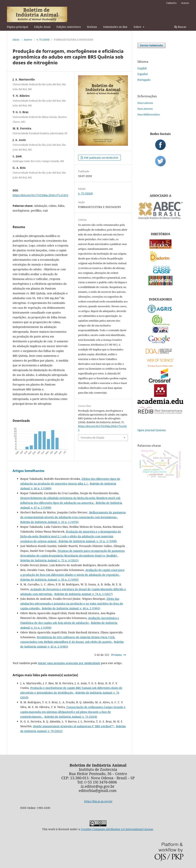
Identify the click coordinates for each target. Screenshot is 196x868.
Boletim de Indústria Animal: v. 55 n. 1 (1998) (88, 541)
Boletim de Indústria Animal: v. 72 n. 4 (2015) (49, 560)
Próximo (117, 655)
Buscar (180, 27)
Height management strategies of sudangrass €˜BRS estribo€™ (74, 726)
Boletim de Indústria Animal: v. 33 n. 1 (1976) (49, 522)
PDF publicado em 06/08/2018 (101, 158)
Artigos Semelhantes (29, 471)
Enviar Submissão (151, 45)
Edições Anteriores (69, 27)
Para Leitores (145, 103)
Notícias (92, 27)
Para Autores (145, 109)
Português (144, 80)
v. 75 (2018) (43, 40)
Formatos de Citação (93, 438)
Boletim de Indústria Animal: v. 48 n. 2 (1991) (71, 608)
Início (16, 40)
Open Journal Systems (152, 430)
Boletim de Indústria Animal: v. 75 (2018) (71, 717)
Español (143, 74)
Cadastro (171, 3)
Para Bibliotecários (149, 114)
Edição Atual (42, 27)
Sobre (138, 27)
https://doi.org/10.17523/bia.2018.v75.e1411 (40, 195)
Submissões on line (115, 27)
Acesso (185, 3)
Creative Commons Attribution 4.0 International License (117, 829)
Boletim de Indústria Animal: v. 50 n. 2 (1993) (49, 580)
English (142, 68)
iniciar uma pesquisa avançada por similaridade (69, 663)
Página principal (17, 27)
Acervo (28, 40)
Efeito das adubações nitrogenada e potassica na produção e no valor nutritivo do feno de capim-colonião (72, 604)
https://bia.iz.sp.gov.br (98, 801)
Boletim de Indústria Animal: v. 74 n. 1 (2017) (83, 594)
